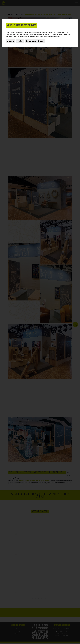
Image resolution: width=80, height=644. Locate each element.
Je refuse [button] (20, 41)
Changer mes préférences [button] (35, 41)
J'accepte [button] (11, 41)
